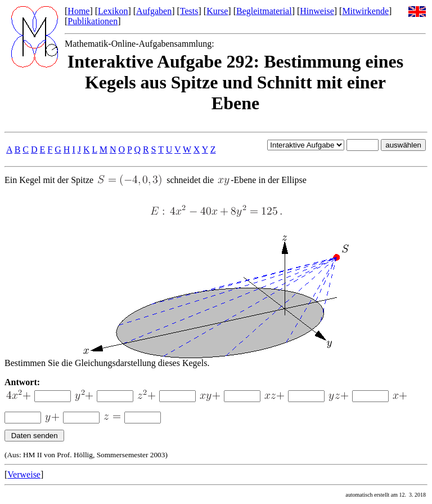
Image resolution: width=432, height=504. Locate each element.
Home (78, 11)
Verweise (24, 474)
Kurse (217, 11)
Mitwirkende (365, 11)
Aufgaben (154, 11)
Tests (189, 11)
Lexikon (113, 11)
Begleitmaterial (264, 11)
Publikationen (93, 21)
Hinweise (317, 11)
